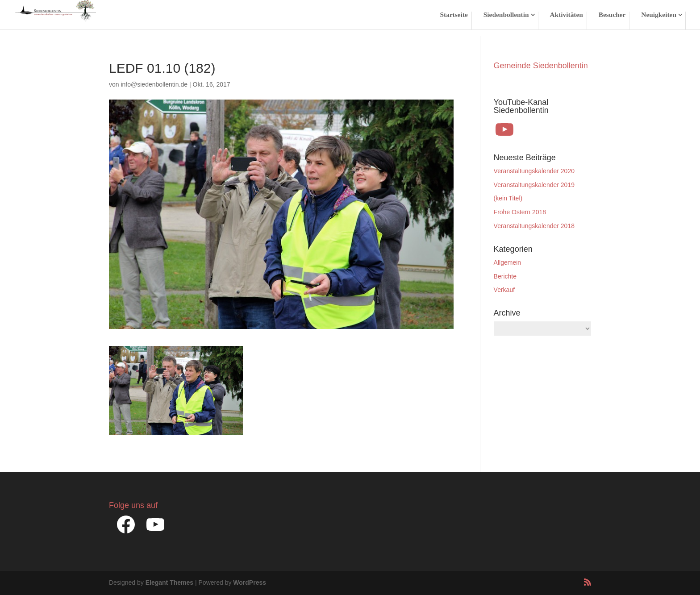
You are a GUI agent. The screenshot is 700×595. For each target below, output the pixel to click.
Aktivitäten (566, 15)
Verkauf (504, 290)
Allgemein (507, 262)
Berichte (505, 276)
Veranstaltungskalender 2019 (534, 185)
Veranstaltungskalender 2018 (534, 226)
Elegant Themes (169, 583)
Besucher (612, 15)
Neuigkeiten (659, 15)
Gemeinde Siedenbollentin (541, 66)
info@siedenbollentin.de (154, 84)
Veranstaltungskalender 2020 (534, 171)
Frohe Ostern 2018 (520, 212)
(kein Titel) (508, 198)
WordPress (250, 583)
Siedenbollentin (506, 15)
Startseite (454, 15)
